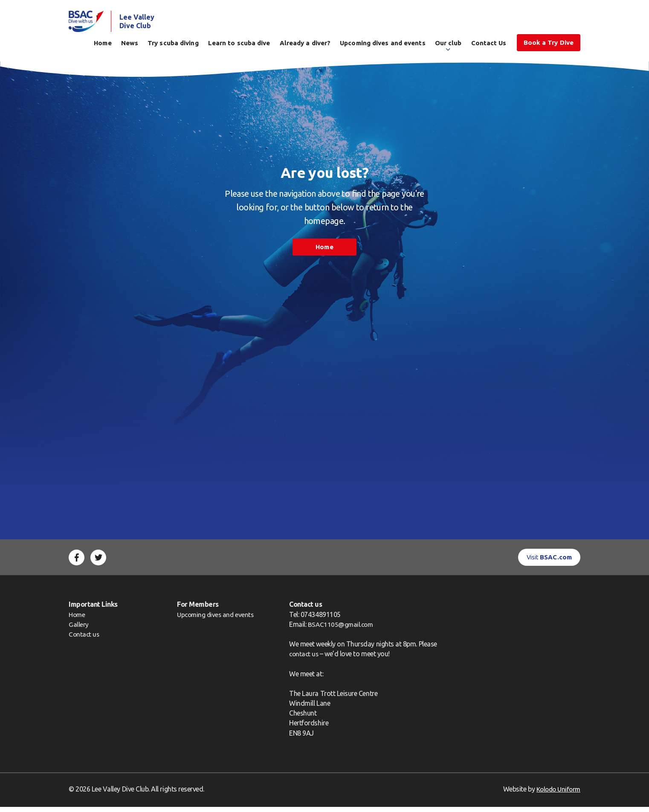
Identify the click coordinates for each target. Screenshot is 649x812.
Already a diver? (305, 45)
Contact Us (489, 45)
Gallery (79, 629)
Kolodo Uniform (557, 794)
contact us (308, 659)
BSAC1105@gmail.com (345, 629)
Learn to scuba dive (239, 45)
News (130, 45)
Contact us (84, 640)
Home (103, 45)
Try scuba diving (173, 45)
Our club (448, 45)
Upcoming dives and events (383, 45)
